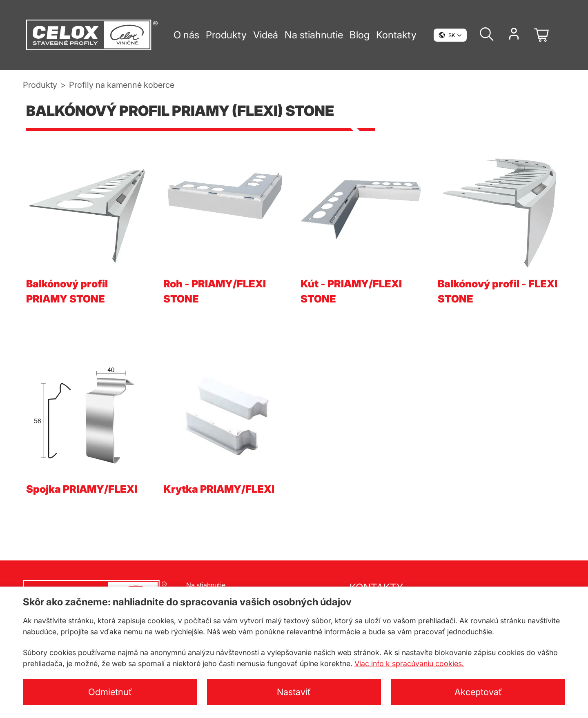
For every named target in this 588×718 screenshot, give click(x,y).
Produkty (40, 85)
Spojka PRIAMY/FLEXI (82, 489)
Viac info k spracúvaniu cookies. (409, 664)
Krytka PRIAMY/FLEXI (219, 489)
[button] (450, 35)
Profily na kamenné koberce (122, 85)
